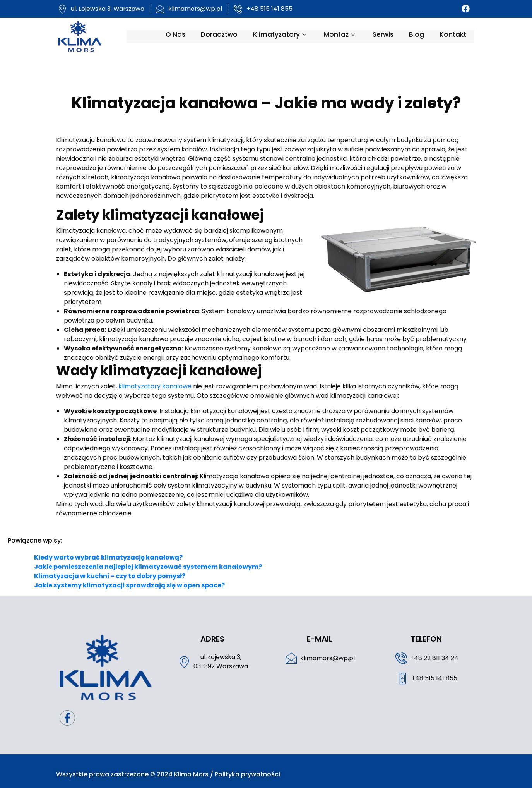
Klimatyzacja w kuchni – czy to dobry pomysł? (110, 567)
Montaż (347, 36)
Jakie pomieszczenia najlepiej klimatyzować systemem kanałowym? (148, 557)
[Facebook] (473, 9)
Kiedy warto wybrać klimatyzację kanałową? (108, 548)
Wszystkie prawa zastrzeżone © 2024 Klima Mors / (129, 768)
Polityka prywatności (241, 768)
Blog (423, 36)
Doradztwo (226, 36)
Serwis (390, 36)
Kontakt (459, 36)
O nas (182, 36)
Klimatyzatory (287, 36)
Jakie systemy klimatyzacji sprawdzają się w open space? (129, 576)
